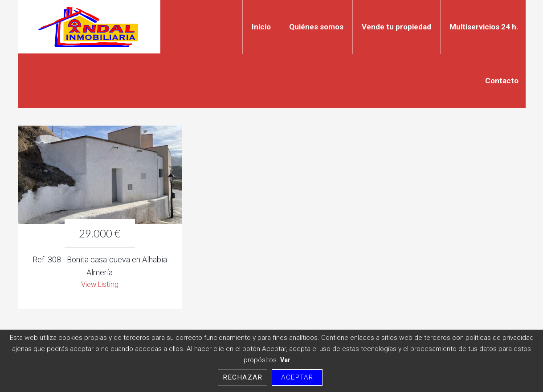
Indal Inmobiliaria (89, 27)
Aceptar (297, 377)
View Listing (100, 285)
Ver (285, 360)
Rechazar (243, 377)
